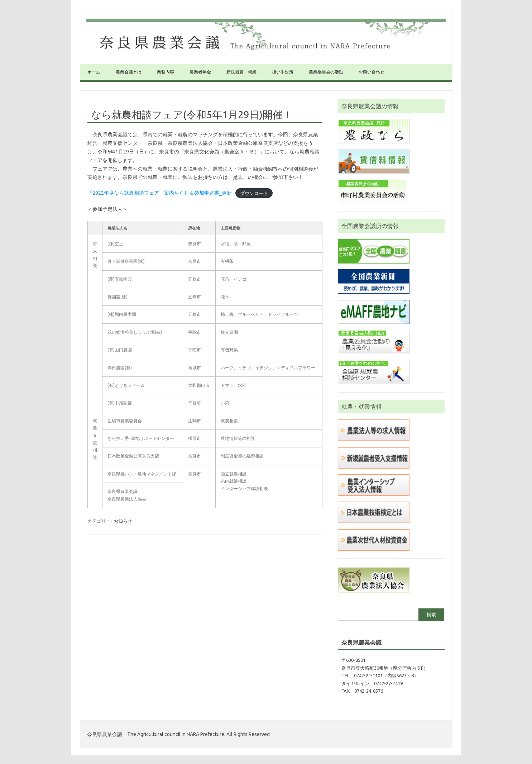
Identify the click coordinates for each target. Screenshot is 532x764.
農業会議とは (129, 72)
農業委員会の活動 (326, 72)
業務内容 (166, 72)
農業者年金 (200, 72)
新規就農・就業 (241, 72)
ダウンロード (254, 193)
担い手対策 (283, 72)
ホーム (94, 72)
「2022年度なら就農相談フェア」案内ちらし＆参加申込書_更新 (160, 193)
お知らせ (123, 521)
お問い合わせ (372, 72)
